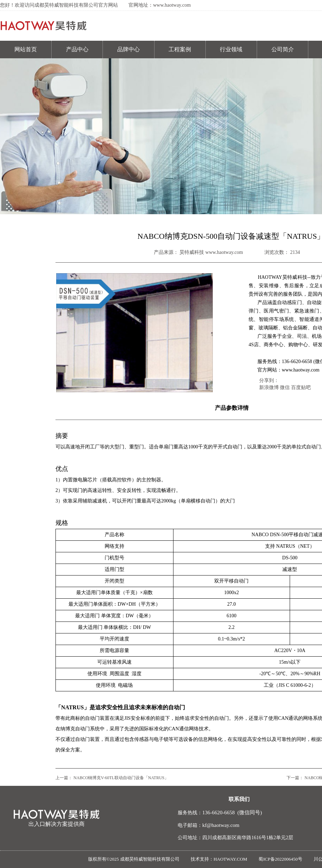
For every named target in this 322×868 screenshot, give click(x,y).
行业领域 (231, 49)
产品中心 (77, 49)
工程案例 (180, 49)
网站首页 (26, 49)
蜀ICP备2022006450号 (280, 859)
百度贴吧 (301, 387)
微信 (285, 387)
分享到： (269, 380)
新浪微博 (269, 387)
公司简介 (283, 49)
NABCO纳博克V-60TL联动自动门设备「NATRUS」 (121, 778)
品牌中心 (129, 49)
